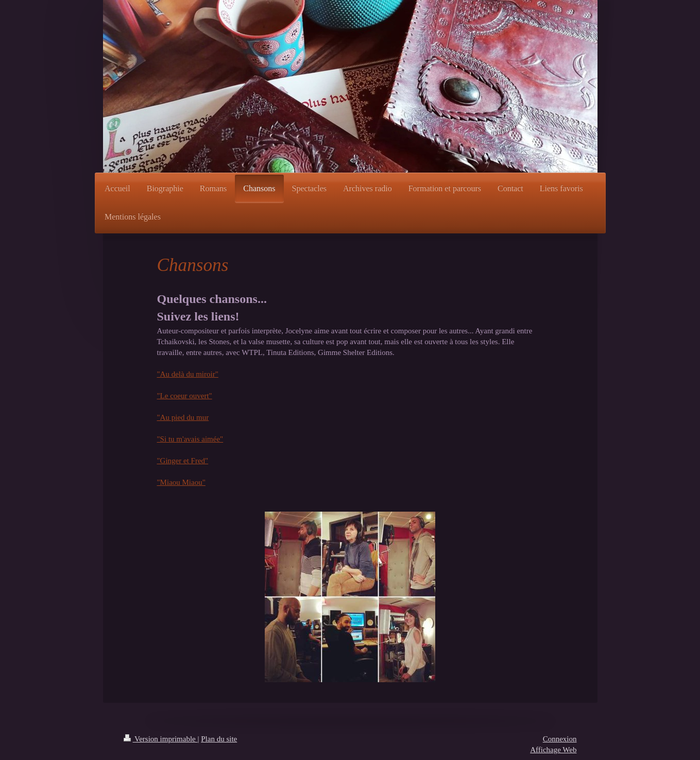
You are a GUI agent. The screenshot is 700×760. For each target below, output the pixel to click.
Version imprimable (161, 739)
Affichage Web (553, 750)
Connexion (560, 739)
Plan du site (219, 739)
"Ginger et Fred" (183, 461)
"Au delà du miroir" (188, 374)
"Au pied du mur (183, 417)
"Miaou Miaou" (181, 482)
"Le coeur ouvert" (185, 396)
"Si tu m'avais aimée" (190, 439)
